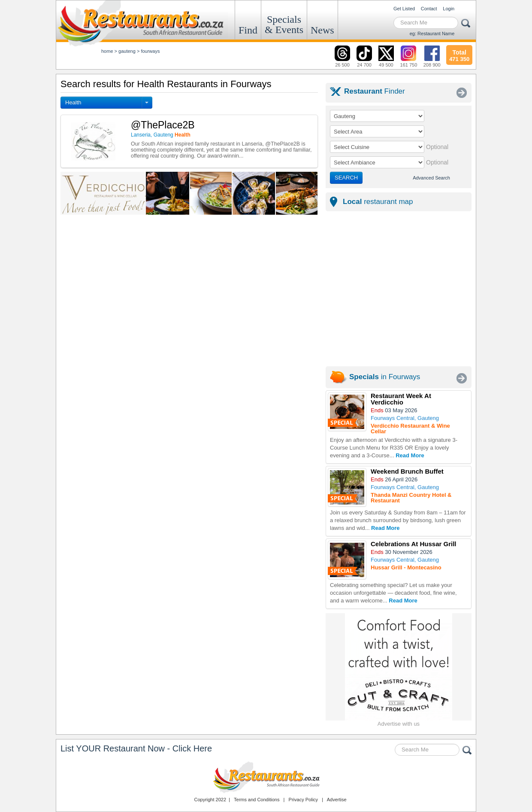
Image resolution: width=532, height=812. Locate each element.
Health (73, 102)
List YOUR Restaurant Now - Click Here (136, 748)
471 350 (459, 55)
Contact (429, 9)
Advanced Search (431, 178)
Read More (410, 455)
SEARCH (346, 178)
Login (449, 9)
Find (248, 30)
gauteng (127, 51)
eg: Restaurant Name (432, 33)
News (322, 30)
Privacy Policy (303, 800)
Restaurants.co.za (266, 777)
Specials (284, 24)
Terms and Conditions (257, 800)
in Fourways (385, 377)
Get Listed (404, 9)
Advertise (337, 800)
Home (107, 51)
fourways (150, 51)
